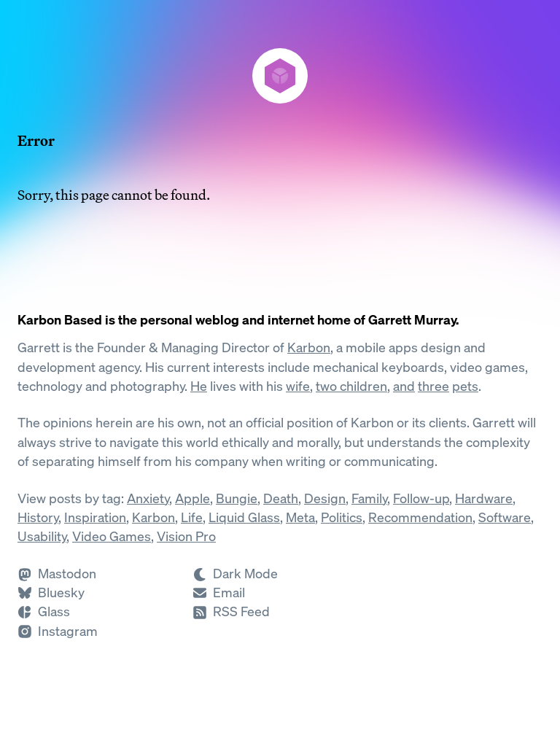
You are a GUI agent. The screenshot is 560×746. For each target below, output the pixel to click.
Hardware (484, 498)
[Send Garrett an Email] (219, 592)
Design (325, 498)
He (199, 386)
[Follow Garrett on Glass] (44, 611)
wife (298, 386)
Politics (342, 517)
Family (369, 498)
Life (192, 517)
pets (465, 386)
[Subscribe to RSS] (231, 611)
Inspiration (95, 517)
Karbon (309, 347)
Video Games (112, 536)
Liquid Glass (244, 517)
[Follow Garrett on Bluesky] (51, 592)
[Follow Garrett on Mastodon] (57, 574)
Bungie (237, 498)
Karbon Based (60, 320)
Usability (42, 536)
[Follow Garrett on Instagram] (58, 631)
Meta (300, 517)
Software (505, 517)
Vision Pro (186, 536)
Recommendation (420, 517)
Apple (192, 498)
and (404, 386)
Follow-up (421, 498)
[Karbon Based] (280, 76)
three (433, 386)
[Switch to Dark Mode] (280, 574)
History (38, 517)
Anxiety (148, 498)
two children (351, 386)
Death (281, 498)
